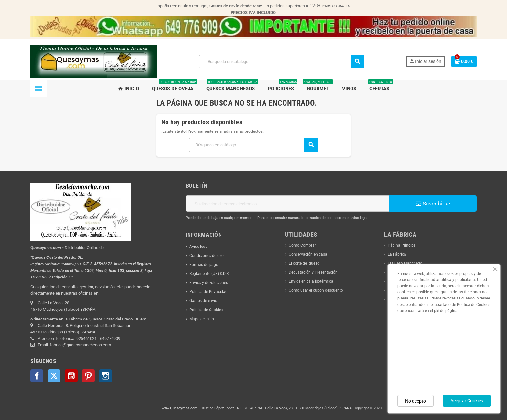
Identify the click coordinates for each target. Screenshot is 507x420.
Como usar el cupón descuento (316, 290)
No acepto (415, 401)
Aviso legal (199, 247)
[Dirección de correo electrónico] (287, 204)
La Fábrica (397, 254)
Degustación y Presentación (313, 272)
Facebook (37, 376)
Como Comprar (302, 245)
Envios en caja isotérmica (311, 281)
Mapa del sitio (202, 319)
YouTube (71, 376)
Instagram (105, 376)
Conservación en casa (308, 254)
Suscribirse (433, 204)
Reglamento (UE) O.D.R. (210, 274)
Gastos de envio (203, 301)
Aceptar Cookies (467, 401)
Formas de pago (204, 265)
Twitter (54, 376)
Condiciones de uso (207, 256)
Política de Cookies (206, 310)
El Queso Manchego (405, 263)
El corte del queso (304, 263)
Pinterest (88, 376)
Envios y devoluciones (209, 283)
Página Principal (402, 245)
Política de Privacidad (209, 292)
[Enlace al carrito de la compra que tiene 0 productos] (464, 61)
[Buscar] (281, 62)
